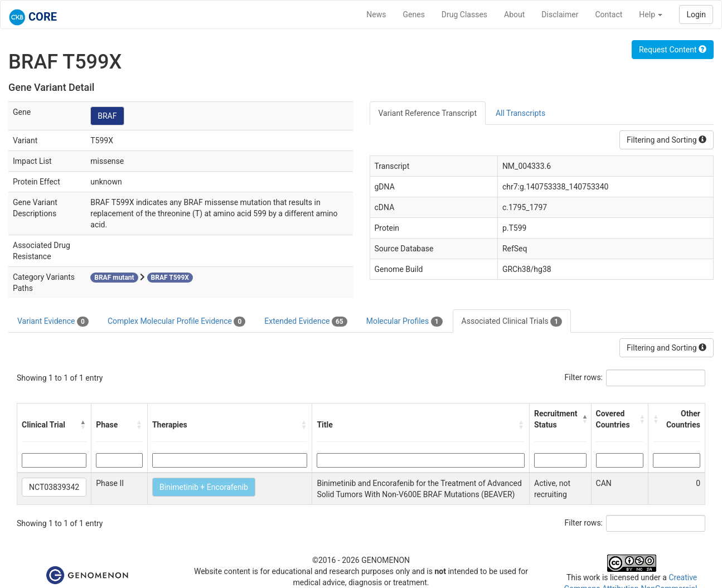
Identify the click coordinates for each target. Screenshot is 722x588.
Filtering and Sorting (667, 140)
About (514, 14)
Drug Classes (464, 14)
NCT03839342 (54, 487)
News (376, 14)
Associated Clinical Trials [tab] (512, 322)
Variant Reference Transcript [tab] (428, 113)
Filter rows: (584, 377)
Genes (414, 14)
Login (696, 14)
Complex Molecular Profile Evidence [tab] (176, 322)
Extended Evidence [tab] (306, 322)
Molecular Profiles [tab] (404, 322)
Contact (609, 14)
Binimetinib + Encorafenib (204, 487)
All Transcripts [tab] (520, 113)
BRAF (107, 116)
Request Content (673, 50)
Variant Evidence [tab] (53, 322)
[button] (83, 425)
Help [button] (651, 14)
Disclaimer (560, 14)
